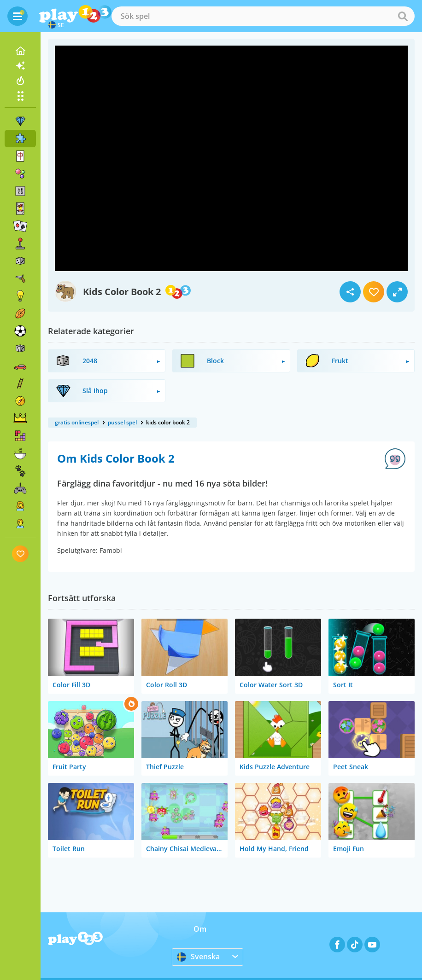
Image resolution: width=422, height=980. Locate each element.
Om (200, 929)
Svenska (198, 957)
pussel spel (122, 422)
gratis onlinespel (77, 422)
